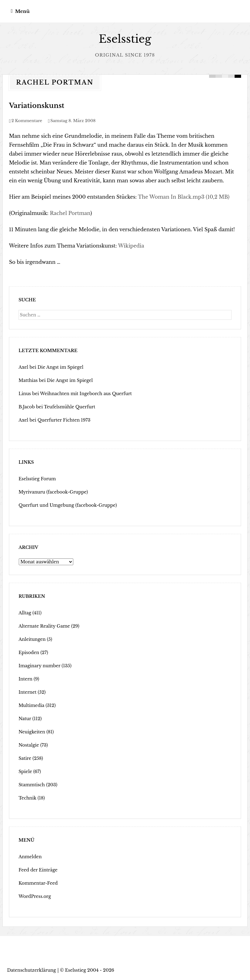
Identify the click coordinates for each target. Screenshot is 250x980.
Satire (25, 758)
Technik (27, 798)
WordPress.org (35, 896)
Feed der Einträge (38, 870)
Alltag (25, 613)
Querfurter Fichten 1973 (64, 420)
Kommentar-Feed (38, 883)
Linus (25, 394)
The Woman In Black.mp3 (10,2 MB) (184, 197)
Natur (25, 719)
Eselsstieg (125, 39)
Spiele (25, 772)
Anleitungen (32, 639)
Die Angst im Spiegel (60, 367)
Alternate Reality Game (44, 626)
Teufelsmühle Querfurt (70, 407)
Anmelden (30, 857)
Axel (23, 367)
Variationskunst (37, 106)
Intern (25, 679)
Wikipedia (131, 246)
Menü (22, 11)
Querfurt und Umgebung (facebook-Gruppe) (68, 505)
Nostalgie (29, 745)
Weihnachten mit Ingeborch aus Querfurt (86, 394)
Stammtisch (32, 785)
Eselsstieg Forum (37, 479)
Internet (27, 692)
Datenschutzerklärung (32, 970)
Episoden (29, 653)
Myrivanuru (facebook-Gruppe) (53, 492)
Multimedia (31, 705)
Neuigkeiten (32, 732)
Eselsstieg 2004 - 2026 (90, 970)
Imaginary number (39, 666)
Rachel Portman (70, 213)
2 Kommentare (27, 121)
